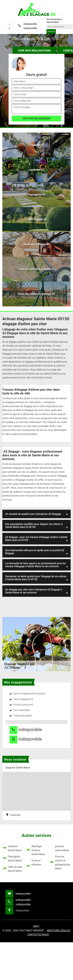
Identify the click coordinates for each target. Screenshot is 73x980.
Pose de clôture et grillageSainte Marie (60, 863)
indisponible (30, 24)
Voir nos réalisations (34, 51)
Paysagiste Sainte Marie (12, 859)
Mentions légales (59, 931)
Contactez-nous (38, 935)
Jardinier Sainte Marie (12, 848)
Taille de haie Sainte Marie (13, 869)
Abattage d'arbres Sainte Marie (36, 850)
